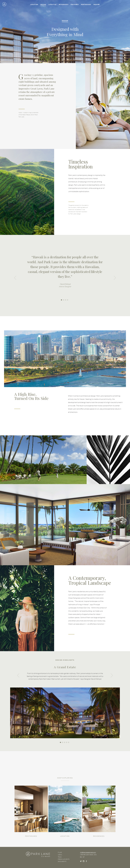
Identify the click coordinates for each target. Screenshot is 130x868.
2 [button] (63, 300)
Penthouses (86, 5)
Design (43, 5)
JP (84, 857)
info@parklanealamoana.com (88, 852)
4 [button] (68, 300)
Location (34, 5)
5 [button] (69, 742)
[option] (65, 274)
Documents (62, 862)
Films (60, 852)
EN (81, 857)
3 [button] (66, 300)
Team (60, 857)
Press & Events (64, 859)
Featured (75, 5)
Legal (60, 855)
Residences (64, 5)
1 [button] (61, 300)
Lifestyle (52, 5)
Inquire (97, 5)
